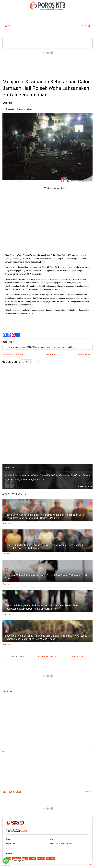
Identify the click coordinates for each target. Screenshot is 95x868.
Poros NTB (24, 831)
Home (8, 839)
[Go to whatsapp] (6, 861)
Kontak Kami (11, 843)
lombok (33, 858)
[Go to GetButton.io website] (6, 865)
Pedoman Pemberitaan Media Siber (60, 843)
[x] (3, 751)
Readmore (7, 524)
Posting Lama (83, 354)
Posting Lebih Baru (15, 354)
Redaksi (50, 839)
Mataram (41, 858)
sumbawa (50, 858)
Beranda (50, 354)
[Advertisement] (47, 63)
